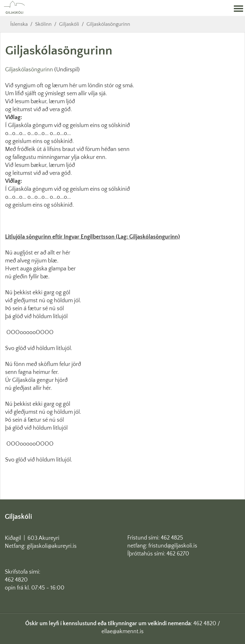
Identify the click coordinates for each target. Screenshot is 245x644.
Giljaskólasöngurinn (108, 24)
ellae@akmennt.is (122, 632)
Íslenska (19, 24)
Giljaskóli (69, 24)
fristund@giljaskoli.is (173, 546)
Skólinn (43, 24)
